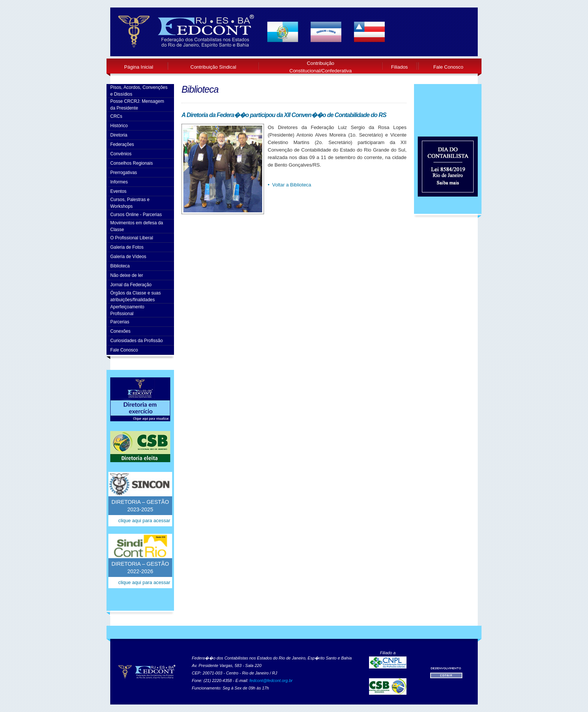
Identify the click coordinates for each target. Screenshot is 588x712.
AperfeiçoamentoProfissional (127, 310)
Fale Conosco (448, 67)
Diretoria (119, 135)
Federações (122, 144)
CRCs (116, 116)
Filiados (400, 67)
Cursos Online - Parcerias (136, 215)
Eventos (118, 191)
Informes (119, 182)
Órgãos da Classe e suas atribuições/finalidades (136, 296)
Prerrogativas (124, 173)
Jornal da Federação (131, 285)
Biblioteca (120, 266)
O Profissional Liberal (132, 238)
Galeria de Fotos (127, 247)
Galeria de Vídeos (128, 257)
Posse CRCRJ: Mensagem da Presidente (137, 105)
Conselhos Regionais (131, 163)
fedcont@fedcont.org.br (271, 680)
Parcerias (120, 322)
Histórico (119, 126)
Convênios (121, 154)
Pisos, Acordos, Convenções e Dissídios (139, 91)
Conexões (120, 331)
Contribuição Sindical (213, 67)
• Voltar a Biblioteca (289, 185)
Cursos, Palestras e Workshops (130, 203)
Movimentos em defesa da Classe (137, 226)
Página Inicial (139, 67)
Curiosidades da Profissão (136, 341)
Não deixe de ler (127, 275)
